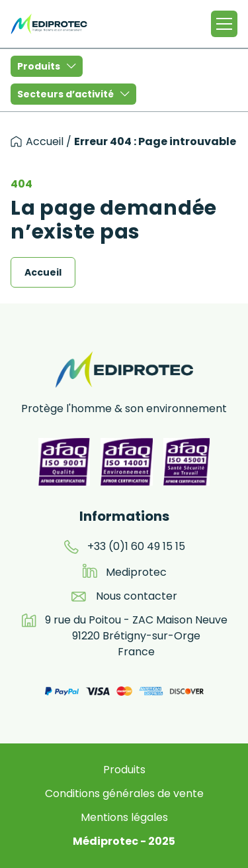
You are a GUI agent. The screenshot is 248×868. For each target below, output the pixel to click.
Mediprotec (136, 572)
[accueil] (16, 141)
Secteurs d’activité (73, 94)
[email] (79, 596)
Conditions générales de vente (124, 793)
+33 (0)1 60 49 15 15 (136, 546)
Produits (47, 66)
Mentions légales (124, 817)
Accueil (45, 141)
